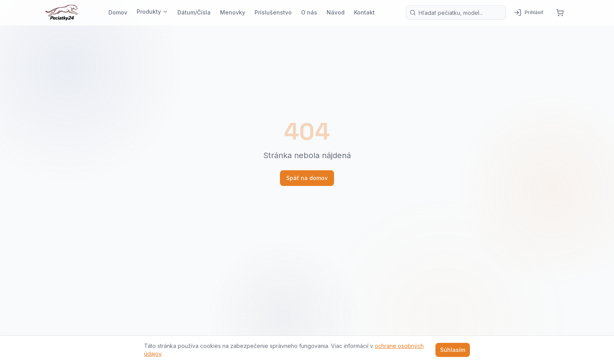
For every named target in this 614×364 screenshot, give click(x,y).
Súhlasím (453, 350)
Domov (118, 12)
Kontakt (364, 12)
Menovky (233, 12)
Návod (336, 12)
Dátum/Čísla (194, 12)
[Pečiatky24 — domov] (61, 13)
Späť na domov (307, 178)
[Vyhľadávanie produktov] (456, 13)
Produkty (152, 12)
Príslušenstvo (273, 12)
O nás (309, 12)
